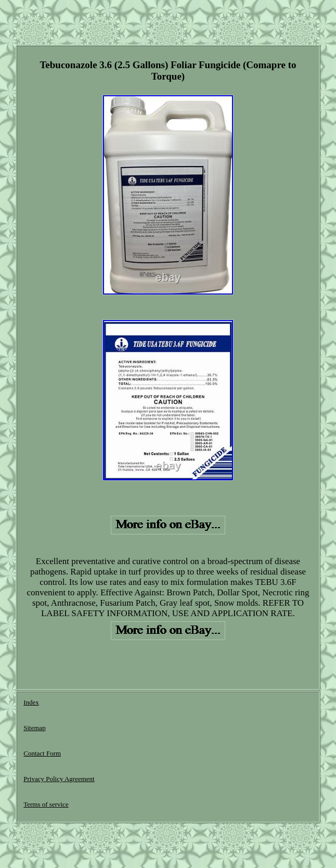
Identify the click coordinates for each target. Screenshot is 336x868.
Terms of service (46, 804)
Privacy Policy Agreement (59, 779)
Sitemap (35, 728)
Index (31, 702)
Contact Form (42, 753)
